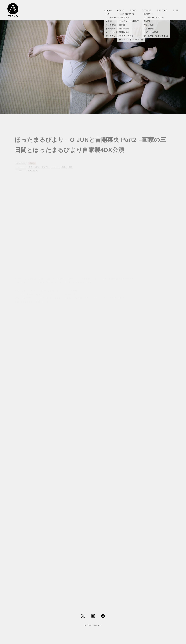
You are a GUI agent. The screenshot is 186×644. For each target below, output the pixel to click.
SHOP (176, 10)
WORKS (108, 10)
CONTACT (162, 10)
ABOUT (121, 10)
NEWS (133, 10)
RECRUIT (147, 10)
